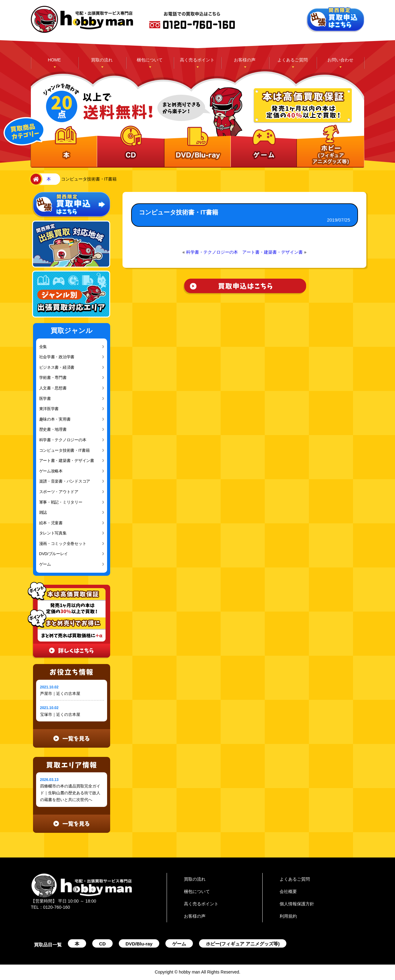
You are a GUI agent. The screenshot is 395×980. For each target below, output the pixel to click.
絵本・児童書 (51, 523)
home (35, 179)
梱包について (150, 60)
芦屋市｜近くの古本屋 (60, 693)
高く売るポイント (197, 60)
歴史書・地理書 (53, 429)
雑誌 (43, 512)
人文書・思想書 (53, 388)
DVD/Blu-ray (139, 944)
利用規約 (288, 916)
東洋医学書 (49, 409)
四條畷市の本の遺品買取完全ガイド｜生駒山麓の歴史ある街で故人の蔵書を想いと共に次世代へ (70, 793)
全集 (43, 347)
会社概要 (288, 891)
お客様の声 (245, 60)
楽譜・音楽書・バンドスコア (65, 481)
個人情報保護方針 (297, 904)
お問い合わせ (340, 60)
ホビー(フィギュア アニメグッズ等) (243, 944)
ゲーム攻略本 (51, 471)
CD (102, 944)
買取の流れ (102, 60)
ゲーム (45, 564)
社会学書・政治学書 (57, 357)
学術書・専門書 (53, 378)
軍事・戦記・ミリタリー (61, 502)
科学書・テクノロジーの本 (63, 440)
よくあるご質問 (293, 60)
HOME (54, 60)
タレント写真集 (53, 533)
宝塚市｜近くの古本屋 (60, 714)
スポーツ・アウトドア (59, 492)
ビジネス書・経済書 (57, 367)
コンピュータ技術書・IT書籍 (64, 450)
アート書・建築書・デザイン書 (67, 461)
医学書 (45, 399)
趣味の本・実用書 (55, 419)
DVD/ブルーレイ (54, 554)
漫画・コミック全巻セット (63, 544)
